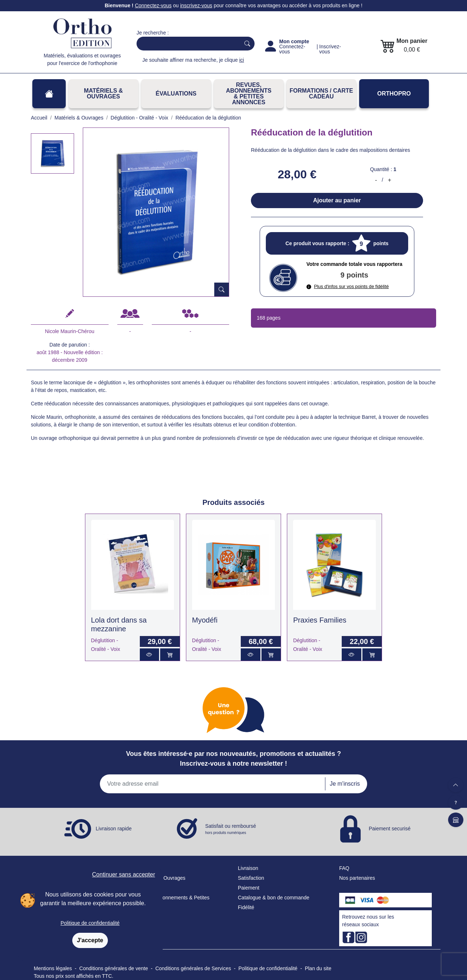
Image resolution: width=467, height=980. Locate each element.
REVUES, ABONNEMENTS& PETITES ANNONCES (249, 94)
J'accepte (90, 940)
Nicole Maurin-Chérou (70, 331)
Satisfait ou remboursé (231, 829)
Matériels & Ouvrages (103, 94)
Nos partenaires (357, 878)
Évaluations (176, 94)
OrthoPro (394, 94)
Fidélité (246, 907)
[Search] (187, 44)
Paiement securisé (389, 829)
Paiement (249, 888)
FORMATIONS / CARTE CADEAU (321, 94)
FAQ (344, 868)
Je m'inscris (345, 784)
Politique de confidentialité (90, 923)
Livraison (248, 868)
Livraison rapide (114, 829)
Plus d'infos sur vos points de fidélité (348, 286)
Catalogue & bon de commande (274, 898)
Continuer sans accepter (124, 874)
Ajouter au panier (337, 200)
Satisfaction (251, 878)
